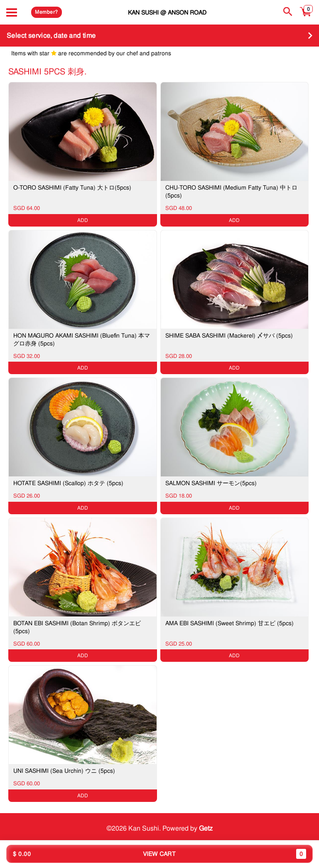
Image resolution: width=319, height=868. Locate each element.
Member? (46, 12)
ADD (83, 220)
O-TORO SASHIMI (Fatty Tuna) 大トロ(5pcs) (72, 187)
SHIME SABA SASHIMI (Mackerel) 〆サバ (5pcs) (229, 335)
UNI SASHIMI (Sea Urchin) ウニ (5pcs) (64, 771)
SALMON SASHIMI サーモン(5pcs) (211, 483)
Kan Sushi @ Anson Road (167, 12)
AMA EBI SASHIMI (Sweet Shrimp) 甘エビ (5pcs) (229, 623)
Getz (206, 828)
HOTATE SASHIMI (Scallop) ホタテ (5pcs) (68, 483)
